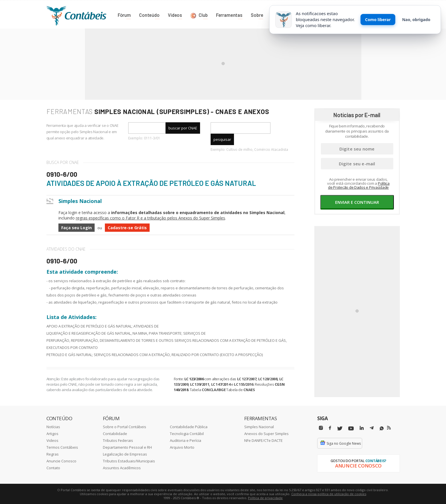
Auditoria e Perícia (186, 440)
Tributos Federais (118, 440)
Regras (53, 454)
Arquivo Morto (182, 447)
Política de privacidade (265, 498)
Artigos (52, 433)
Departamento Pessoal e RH (127, 447)
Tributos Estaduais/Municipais (129, 461)
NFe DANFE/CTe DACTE (263, 440)
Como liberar (378, 20)
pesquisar (222, 139)
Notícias (53, 426)
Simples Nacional (259, 426)
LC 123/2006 (194, 379)
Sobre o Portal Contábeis (125, 426)
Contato (53, 468)
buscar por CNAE (183, 128)
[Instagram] (321, 428)
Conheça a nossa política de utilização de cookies (329, 494)
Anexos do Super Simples (266, 433)
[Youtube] (351, 428)
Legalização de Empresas (125, 454)
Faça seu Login (77, 227)
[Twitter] (340, 428)
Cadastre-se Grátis (127, 227)
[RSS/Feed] (389, 428)
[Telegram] (372, 428)
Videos (52, 440)
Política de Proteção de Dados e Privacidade (359, 185)
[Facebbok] (330, 428)
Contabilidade (115, 433)
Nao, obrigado (416, 20)
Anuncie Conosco (61, 461)
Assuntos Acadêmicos (122, 468)
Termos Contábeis (62, 447)
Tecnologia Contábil (187, 433)
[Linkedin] (362, 428)
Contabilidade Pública (189, 426)
